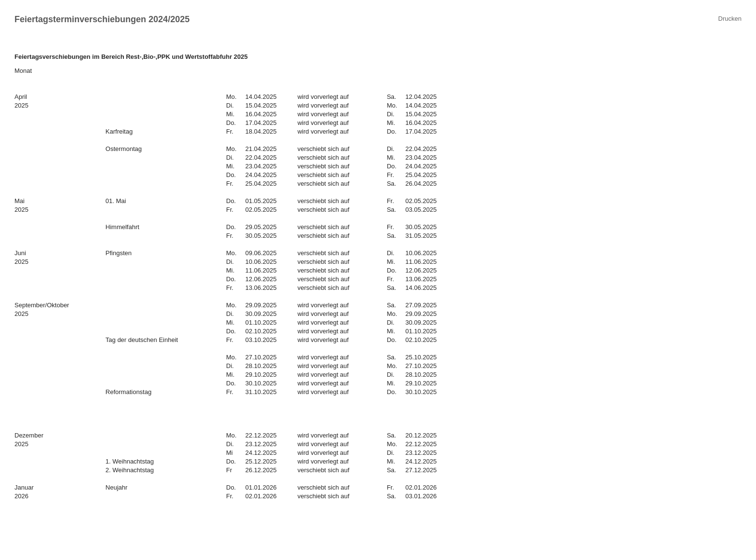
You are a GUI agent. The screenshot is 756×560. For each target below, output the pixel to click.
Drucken (730, 19)
